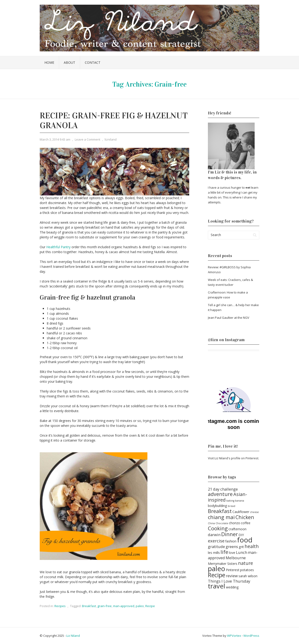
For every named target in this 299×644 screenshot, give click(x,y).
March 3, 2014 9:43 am (55, 139)
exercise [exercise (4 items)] (216, 541)
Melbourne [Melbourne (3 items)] (236, 558)
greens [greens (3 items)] (232, 547)
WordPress (251, 636)
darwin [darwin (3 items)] (214, 535)
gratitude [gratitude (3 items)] (216, 547)
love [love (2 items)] (232, 553)
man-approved (124, 606)
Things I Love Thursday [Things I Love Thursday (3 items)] (229, 581)
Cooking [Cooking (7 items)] (218, 528)
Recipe (150, 606)
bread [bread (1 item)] (231, 506)
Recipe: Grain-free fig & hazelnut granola (114, 120)
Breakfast (89, 606)
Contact (93, 62)
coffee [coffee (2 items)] (246, 523)
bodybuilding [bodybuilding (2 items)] (217, 506)
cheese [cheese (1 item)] (254, 512)
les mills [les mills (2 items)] (214, 553)
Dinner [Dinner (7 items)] (230, 534)
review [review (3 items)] (232, 576)
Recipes (60, 606)
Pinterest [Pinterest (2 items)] (233, 570)
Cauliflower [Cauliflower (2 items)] (241, 512)
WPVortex (234, 636)
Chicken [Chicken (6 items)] (245, 517)
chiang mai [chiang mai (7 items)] (221, 517)
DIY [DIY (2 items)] (241, 535)
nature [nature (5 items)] (246, 563)
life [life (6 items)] (224, 552)
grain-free (105, 606)
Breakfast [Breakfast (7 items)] (220, 511)
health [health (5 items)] (252, 546)
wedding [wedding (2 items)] (232, 587)
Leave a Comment (87, 139)
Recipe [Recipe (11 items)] (217, 575)
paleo (140, 606)
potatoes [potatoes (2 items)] (247, 570)
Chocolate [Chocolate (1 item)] (222, 523)
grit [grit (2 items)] (241, 547)
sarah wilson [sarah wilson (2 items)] (248, 576)
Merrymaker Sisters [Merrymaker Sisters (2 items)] (223, 564)
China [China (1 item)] (211, 523)
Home (49, 62)
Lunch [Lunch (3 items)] (242, 552)
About (69, 62)
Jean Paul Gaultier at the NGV (229, 318)
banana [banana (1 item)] (240, 501)
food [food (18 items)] (245, 540)
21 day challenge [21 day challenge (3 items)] (223, 489)
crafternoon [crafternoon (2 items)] (237, 529)
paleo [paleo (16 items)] (217, 569)
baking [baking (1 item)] (230, 501)
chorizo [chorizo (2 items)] (235, 523)
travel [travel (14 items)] (217, 586)
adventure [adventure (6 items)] (220, 494)
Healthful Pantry (58, 247)
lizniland (111, 139)
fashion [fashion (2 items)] (231, 541)
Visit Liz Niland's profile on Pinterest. (233, 458)
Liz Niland (73, 636)
